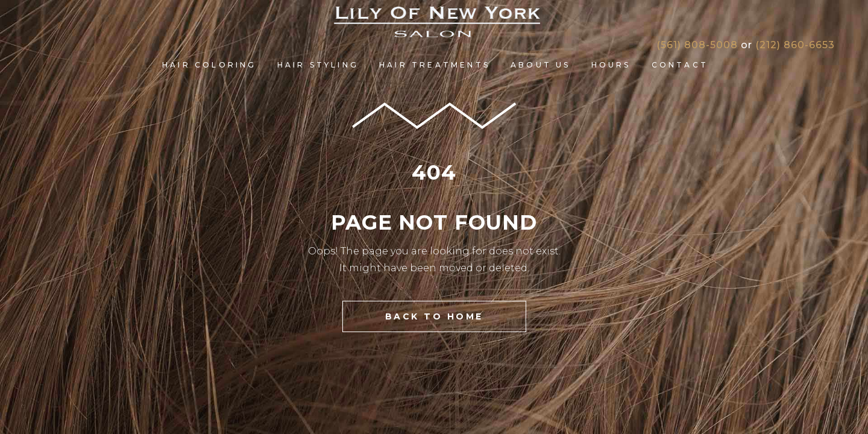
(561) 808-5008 (697, 45)
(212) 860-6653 (795, 45)
